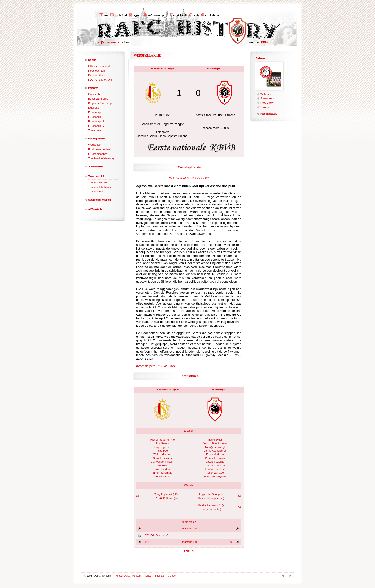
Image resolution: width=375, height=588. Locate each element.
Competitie (95, 94)
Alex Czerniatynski (215, 476)
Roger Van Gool (215, 473)
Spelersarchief (96, 166)
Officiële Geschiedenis (101, 66)
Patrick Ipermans (215, 458)
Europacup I (95, 112)
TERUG (189, 551)
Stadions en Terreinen (99, 200)
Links (148, 576)
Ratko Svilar (215, 440)
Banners (265, 107)
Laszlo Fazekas (215, 462)
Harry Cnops (209, 509)
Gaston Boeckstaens (215, 443)
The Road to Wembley (101, 158)
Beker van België (98, 99)
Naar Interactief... (269, 114)
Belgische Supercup (100, 103)
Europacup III (96, 121)
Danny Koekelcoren (215, 451)
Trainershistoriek (98, 182)
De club (92, 60)
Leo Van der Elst (215, 469)
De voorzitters (96, 75)
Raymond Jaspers (209, 498)
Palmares (93, 88)
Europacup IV (96, 126)
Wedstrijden (95, 145)
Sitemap (159, 576)
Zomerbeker (95, 130)
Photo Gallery (267, 103)
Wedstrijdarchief (97, 139)
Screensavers (267, 98)
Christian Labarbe (215, 465)
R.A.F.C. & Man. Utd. (100, 80)
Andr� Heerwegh (215, 447)
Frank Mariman (215, 454)
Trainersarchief (96, 176)
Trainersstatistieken (100, 187)
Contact (172, 576)
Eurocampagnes (98, 154)
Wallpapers (266, 94)
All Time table (95, 209)
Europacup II (96, 117)
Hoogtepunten (97, 71)
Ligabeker (94, 108)
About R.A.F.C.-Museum (128, 576)
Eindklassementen (99, 149)
